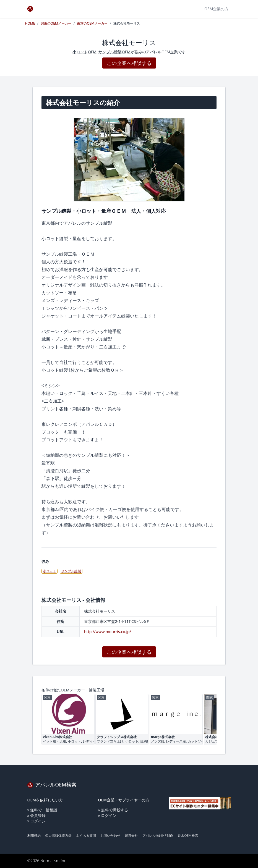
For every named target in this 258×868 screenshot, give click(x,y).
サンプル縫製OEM (114, 52)
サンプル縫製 (71, 571)
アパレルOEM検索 (52, 785)
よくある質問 (86, 836)
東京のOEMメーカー (92, 23)
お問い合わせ (110, 836)
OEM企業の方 (216, 9)
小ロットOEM (84, 52)
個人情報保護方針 (58, 836)
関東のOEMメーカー (56, 23)
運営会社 (131, 836)
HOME (30, 23)
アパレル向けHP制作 (158, 836)
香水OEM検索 (188, 836)
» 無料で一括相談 (42, 810)
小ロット (49, 571)
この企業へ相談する (129, 63)
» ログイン (37, 821)
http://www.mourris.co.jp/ (108, 632)
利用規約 (34, 836)
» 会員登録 (37, 815)
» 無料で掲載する (113, 810)
